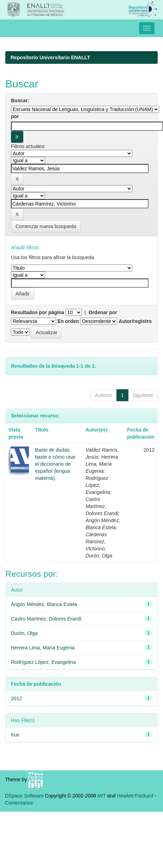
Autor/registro (135, 321)
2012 (16, 698)
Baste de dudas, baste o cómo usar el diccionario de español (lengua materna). (55, 464)
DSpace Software (24, 796)
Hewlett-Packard (135, 796)
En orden (68, 321)
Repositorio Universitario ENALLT (50, 57)
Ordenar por (103, 312)
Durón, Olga (24, 633)
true (15, 735)
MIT (102, 796)
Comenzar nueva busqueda (46, 226)
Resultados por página (38, 312)
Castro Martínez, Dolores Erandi (46, 619)
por (15, 116)
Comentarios (19, 803)
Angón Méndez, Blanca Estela (44, 604)
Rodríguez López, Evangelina (43, 662)
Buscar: (20, 100)
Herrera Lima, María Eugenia (43, 648)
